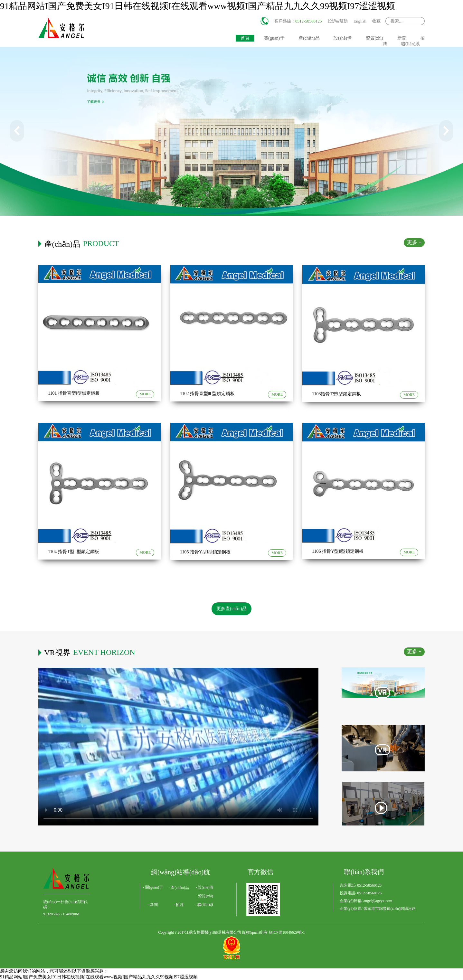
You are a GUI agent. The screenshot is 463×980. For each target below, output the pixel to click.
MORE (145, 394)
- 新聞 (153, 905)
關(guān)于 (274, 38)
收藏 (376, 21)
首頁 (245, 38)
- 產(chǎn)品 (179, 888)
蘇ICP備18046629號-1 (287, 932)
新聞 (402, 38)
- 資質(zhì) (204, 896)
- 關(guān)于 (153, 887)
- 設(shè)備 (205, 887)
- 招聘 (179, 905)
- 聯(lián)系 (205, 905)
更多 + (414, 242)
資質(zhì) (374, 38)
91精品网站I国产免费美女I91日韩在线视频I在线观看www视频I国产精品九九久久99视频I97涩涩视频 (198, 6)
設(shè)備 (343, 38)
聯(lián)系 (411, 44)
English (360, 21)
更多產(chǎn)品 (231, 609)
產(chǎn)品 (309, 38)
